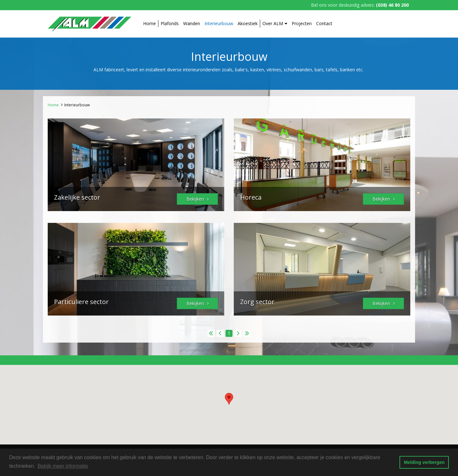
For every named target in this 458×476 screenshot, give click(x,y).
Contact (324, 23)
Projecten (302, 23)
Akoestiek (248, 23)
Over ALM (275, 23)
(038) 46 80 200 (392, 5)
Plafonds (170, 23)
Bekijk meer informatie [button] (63, 466)
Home (149, 23)
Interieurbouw (219, 23)
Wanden (192, 23)
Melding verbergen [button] (424, 462)
